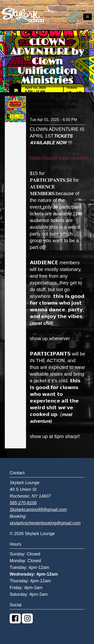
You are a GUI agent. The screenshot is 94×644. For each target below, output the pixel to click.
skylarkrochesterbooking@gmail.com (45, 523)
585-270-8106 (23, 503)
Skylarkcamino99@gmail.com (38, 510)
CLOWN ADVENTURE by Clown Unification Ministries (55, 107)
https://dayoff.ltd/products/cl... (61, 158)
